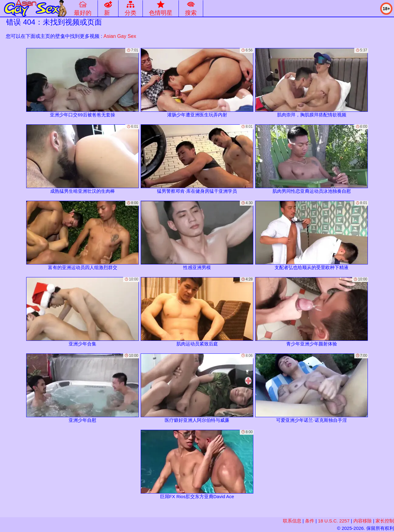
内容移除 (363, 521)
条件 (310, 521)
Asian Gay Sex (120, 36)
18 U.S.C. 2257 (334, 521)
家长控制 (385, 521)
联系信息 (292, 521)
